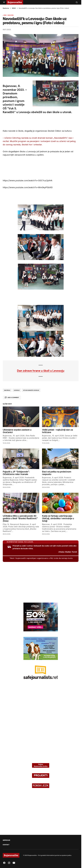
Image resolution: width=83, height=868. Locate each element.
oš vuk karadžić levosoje (31, 390)
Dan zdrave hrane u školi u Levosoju (41, 371)
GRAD (14, 8)
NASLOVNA (11, 15)
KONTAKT (6, 845)
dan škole (7, 390)
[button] (4, 2)
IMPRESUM (6, 840)
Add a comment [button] (13, 397)
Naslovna (6, 8)
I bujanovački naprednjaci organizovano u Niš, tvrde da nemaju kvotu (44, 558)
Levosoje (17, 390)
